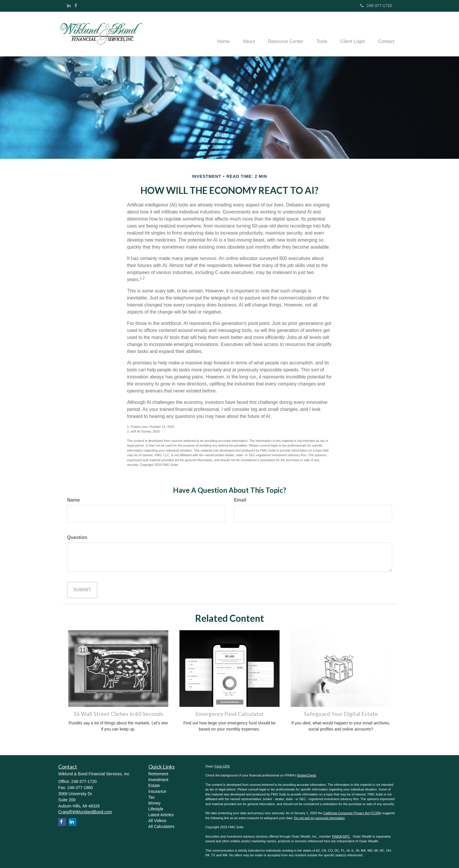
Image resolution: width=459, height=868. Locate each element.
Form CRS (222, 766)
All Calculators (161, 826)
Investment (158, 780)
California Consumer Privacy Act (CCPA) (352, 813)
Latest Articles (161, 815)
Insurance (157, 791)
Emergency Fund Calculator (230, 714)
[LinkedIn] (69, 6)
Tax (152, 797)
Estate (154, 786)
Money (155, 803)
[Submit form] (82, 590)
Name (73, 500)
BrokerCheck (307, 775)
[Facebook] (76, 6)
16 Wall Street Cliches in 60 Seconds (118, 714)
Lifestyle (156, 809)
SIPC (346, 836)
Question (77, 537)
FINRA (337, 836)
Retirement (158, 774)
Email (240, 500)
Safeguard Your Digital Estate (341, 714)
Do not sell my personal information (319, 818)
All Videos (157, 821)
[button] (242, 34)
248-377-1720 (376, 6)
